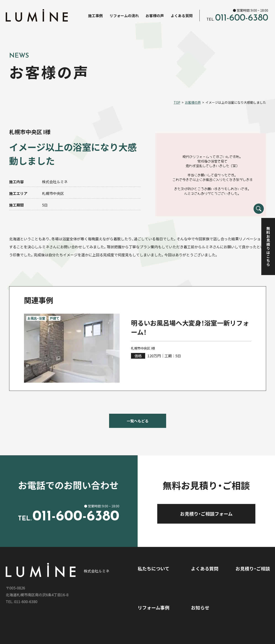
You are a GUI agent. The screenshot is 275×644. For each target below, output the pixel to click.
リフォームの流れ (124, 16)
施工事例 (95, 16)
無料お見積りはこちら (268, 246)
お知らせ (200, 608)
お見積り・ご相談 (253, 568)
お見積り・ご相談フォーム (219, 514)
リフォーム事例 (153, 608)
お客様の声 (155, 16)
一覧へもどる (138, 421)
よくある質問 (182, 16)
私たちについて (153, 568)
